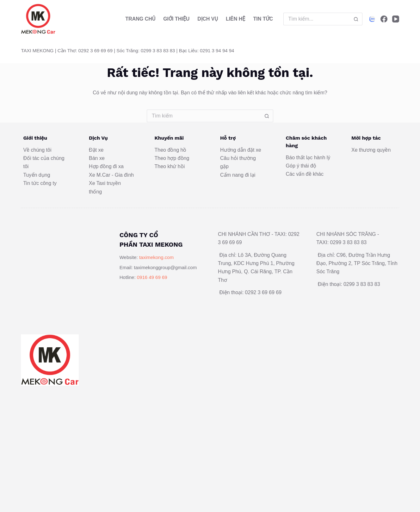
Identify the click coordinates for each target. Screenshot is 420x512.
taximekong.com (156, 257)
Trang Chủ (140, 19)
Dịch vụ (208, 19)
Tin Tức (263, 19)
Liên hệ (236, 19)
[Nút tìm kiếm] (356, 19)
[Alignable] (372, 19)
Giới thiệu (176, 19)
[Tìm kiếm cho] (317, 19)
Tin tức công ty (40, 183)
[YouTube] (396, 19)
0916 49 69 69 (152, 277)
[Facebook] (384, 19)
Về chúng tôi (37, 150)
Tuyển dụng (37, 175)
